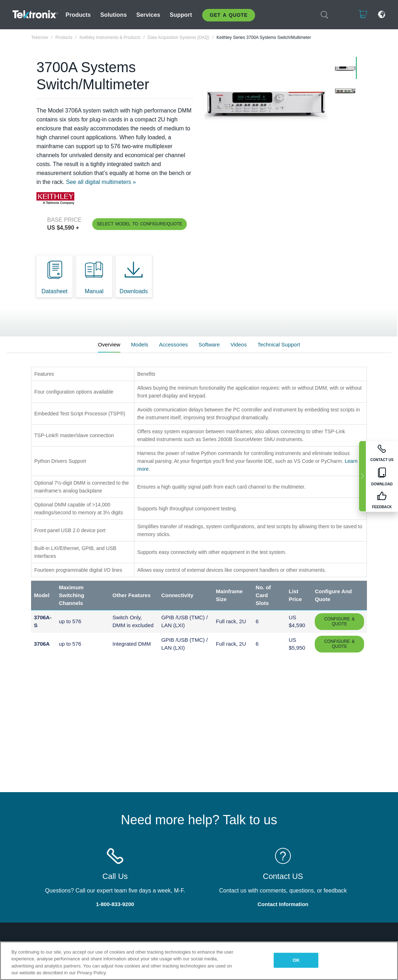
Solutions (114, 15)
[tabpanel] (266, 103)
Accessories (173, 344)
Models (140, 344)
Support (181, 15)
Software (209, 344)
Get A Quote (229, 15)
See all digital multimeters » (101, 182)
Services (148, 15)
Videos (239, 344)
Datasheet (54, 291)
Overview (109, 344)
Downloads (134, 291)
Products (78, 15)
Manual (94, 291)
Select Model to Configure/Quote (140, 224)
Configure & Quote (339, 621)
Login (343, 14)
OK (296, 960)
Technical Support (279, 344)
